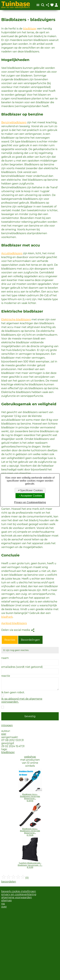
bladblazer (30, 29)
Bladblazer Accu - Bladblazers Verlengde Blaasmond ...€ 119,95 (30, 832)
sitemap (6, 900)
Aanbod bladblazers (14, 623)
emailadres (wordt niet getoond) (22, 667)
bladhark (7, 617)
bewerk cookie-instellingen (19, 891)
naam (5, 658)
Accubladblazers (12, 253)
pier (4, 734)
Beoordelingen (30, 640)
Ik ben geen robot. (13, 692)
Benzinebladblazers (14, 122)
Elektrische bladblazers (16, 319)
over (4, 907)
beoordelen (9, 882)
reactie (6, 676)
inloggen (7, 725)
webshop (30, 757)
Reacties (10, 640)
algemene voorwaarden (17, 897)
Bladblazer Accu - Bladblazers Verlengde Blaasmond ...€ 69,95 (30, 797)
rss (3, 904)
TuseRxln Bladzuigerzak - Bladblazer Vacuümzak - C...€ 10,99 (30, 865)
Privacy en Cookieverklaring (30, 502)
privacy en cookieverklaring (19, 894)
